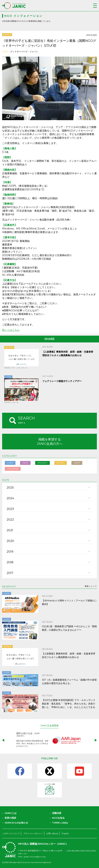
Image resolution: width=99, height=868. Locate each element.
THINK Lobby (60, 823)
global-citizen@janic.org (35, 857)
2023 (10, 509)
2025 (10, 487)
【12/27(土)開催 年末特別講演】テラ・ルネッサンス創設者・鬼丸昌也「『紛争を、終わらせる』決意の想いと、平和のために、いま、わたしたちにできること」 (69, 704)
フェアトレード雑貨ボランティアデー (62, 381)
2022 (10, 520)
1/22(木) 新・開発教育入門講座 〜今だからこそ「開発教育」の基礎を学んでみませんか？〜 (69, 628)
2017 (10, 573)
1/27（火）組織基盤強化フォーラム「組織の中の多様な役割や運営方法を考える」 (69, 681)
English (65, 833)
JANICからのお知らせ (16, 823)
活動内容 (57, 813)
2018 (10, 562)
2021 (10, 530)
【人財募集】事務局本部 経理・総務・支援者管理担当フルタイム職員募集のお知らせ (69, 655)
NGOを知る (58, 818)
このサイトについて (11, 833)
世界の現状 (10, 818)
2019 (10, 552)
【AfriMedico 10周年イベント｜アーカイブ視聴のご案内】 (69, 602)
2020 (10, 541)
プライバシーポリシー (33, 833)
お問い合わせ (52, 833)
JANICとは (11, 813)
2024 (10, 498)
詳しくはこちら (11, 330)
